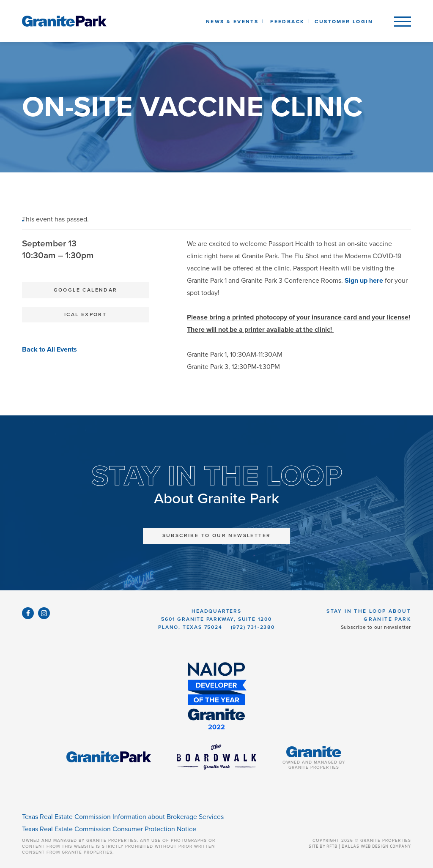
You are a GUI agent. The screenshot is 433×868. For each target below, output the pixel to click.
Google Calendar (86, 290)
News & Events (234, 22)
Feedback (287, 22)
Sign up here (364, 281)
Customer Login (344, 22)
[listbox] (287, 21)
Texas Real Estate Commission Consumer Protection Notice (109, 829)
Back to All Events (49, 349)
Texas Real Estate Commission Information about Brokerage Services (123, 817)
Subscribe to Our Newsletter (217, 535)
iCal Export (85, 314)
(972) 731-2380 (253, 627)
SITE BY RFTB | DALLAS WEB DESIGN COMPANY (360, 846)
